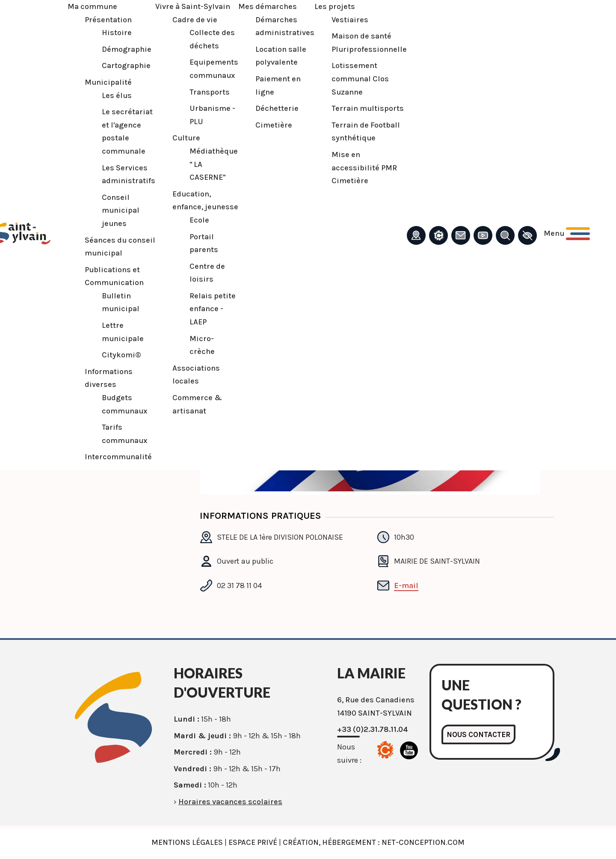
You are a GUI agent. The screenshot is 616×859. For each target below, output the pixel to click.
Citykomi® (117, 355)
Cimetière (269, 125)
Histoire (112, 33)
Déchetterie (272, 108)
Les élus (112, 95)
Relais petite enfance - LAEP (208, 309)
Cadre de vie (190, 20)
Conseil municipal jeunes (116, 210)
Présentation (104, 20)
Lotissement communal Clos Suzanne (355, 79)
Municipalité (104, 82)
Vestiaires (345, 20)
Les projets (330, 6)
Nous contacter (480, 734)
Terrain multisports (363, 108)
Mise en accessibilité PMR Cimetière (360, 168)
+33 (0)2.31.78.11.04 (373, 729)
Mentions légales (187, 842)
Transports (205, 92)
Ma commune (88, 6)
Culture (182, 138)
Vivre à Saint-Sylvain (188, 6)
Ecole (195, 220)
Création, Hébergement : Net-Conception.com (374, 842)
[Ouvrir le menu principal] (562, 233)
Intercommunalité (114, 457)
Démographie (122, 49)
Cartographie (121, 65)
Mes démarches (263, 6)
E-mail (406, 586)
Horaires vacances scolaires (230, 802)
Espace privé (253, 842)
